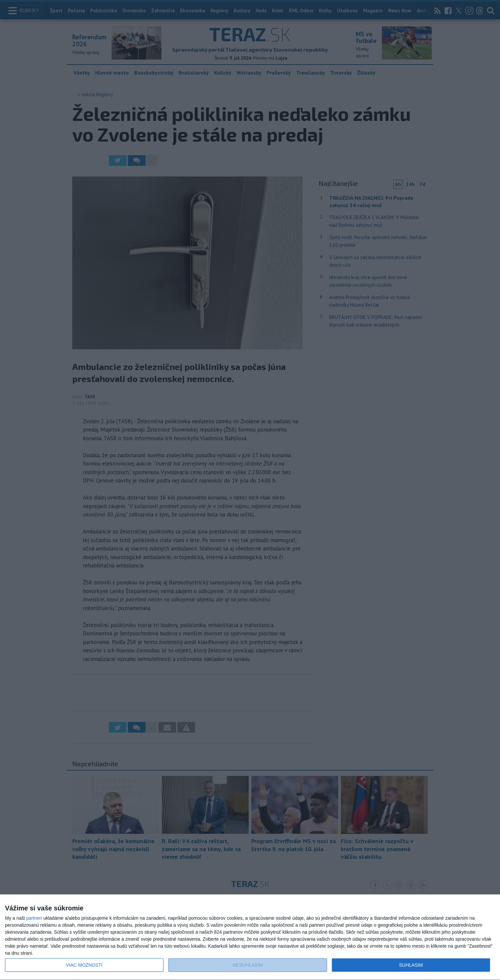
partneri (34, 918)
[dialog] (250, 937)
